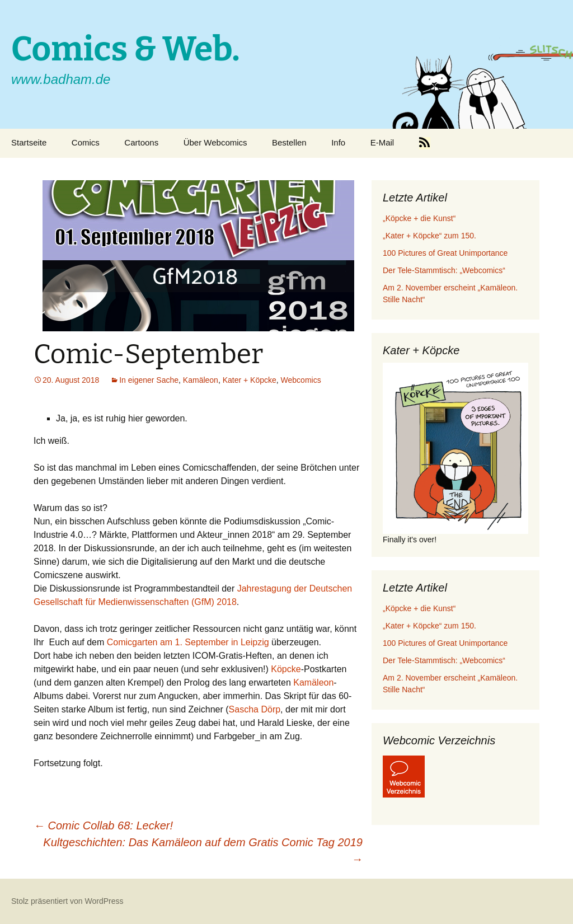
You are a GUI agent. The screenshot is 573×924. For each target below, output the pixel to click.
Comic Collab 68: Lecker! (103, 825)
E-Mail (382, 142)
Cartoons (141, 142)
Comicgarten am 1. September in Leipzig (188, 642)
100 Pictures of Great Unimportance (445, 253)
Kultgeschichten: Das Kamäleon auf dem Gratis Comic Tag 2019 (203, 851)
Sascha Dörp (255, 709)
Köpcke (286, 669)
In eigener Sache (149, 380)
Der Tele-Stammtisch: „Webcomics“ (444, 270)
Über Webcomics (215, 142)
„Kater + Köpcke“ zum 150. (429, 236)
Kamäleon (201, 380)
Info (338, 142)
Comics (86, 142)
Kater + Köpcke (250, 380)
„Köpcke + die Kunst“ (419, 218)
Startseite (29, 142)
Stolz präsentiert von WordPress (67, 901)
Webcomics (301, 380)
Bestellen (289, 142)
